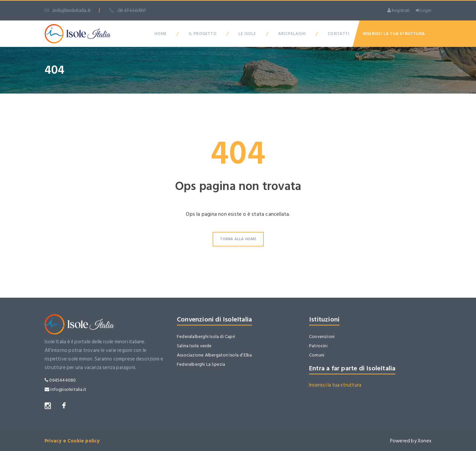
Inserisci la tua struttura (335, 385)
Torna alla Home (238, 239)
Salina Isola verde (194, 346)
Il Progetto (203, 34)
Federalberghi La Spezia (201, 364)
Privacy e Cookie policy (72, 441)
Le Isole (247, 34)
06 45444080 (127, 10)
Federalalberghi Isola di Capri (206, 337)
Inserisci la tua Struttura (394, 34)
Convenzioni (322, 337)
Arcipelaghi (292, 34)
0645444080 (60, 380)
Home (161, 34)
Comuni (317, 355)
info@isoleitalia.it (67, 10)
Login (424, 11)
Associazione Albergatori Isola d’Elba (214, 355)
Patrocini (318, 346)
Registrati (398, 11)
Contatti (338, 34)
